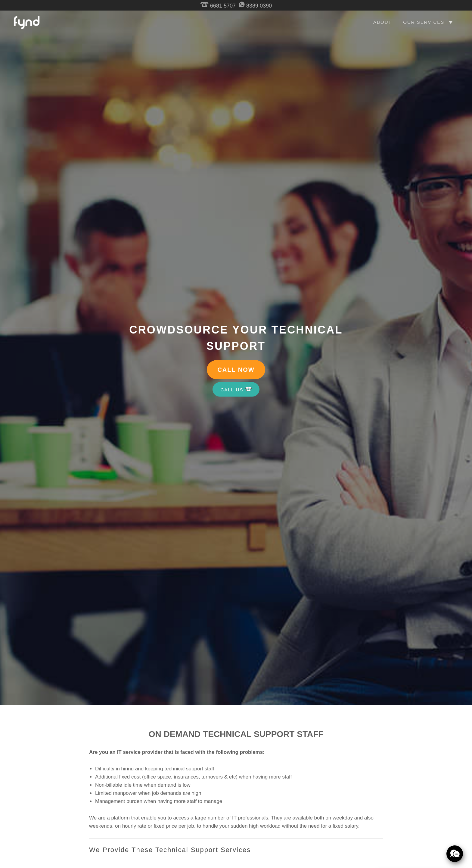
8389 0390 (255, 6)
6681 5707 (218, 6)
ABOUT (383, 22)
